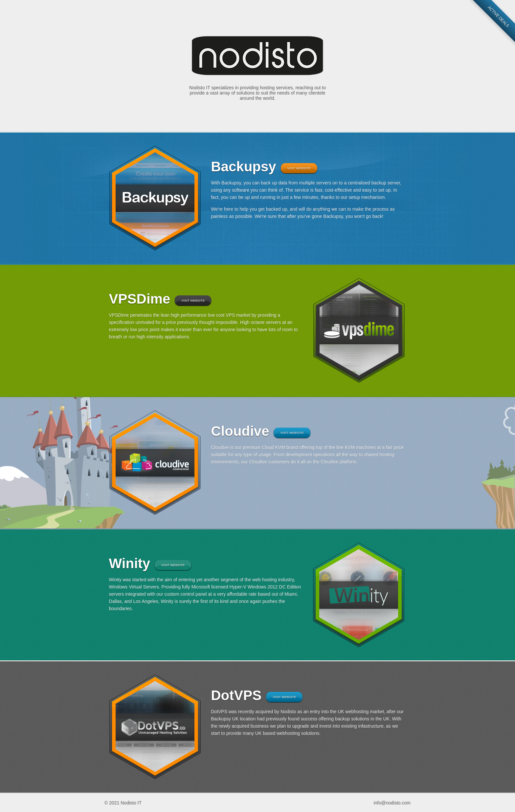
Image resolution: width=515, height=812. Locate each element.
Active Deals (498, 17)
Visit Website (299, 168)
